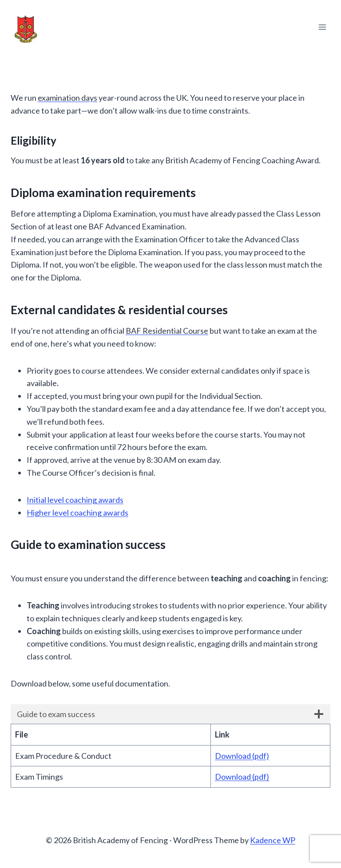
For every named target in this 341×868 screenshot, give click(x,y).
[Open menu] (322, 27)
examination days (67, 98)
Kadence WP (273, 840)
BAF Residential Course (167, 331)
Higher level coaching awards (77, 513)
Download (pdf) (242, 756)
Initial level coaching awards (75, 500)
